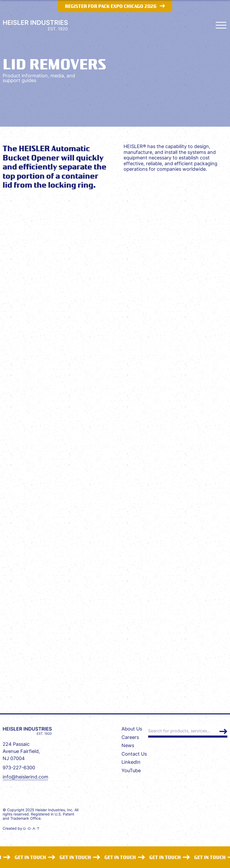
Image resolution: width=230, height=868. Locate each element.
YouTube (131, 770)
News (128, 745)
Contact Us (134, 754)
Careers (130, 737)
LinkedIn (131, 762)
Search (223, 731)
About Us (132, 729)
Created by (21, 828)
